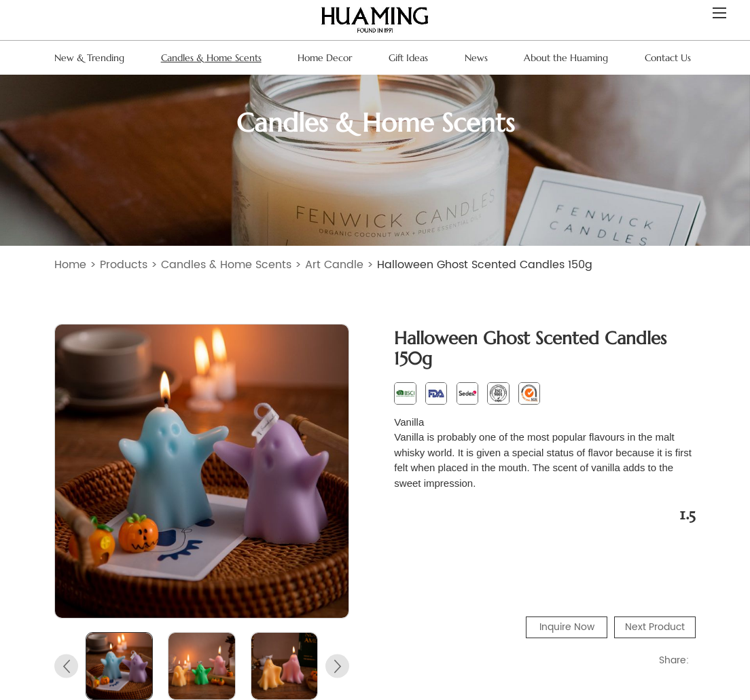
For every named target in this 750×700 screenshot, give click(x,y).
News (476, 58)
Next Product (655, 627)
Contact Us (668, 58)
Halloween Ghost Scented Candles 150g (485, 265)
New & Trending (89, 58)
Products (124, 265)
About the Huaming (566, 58)
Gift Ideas (408, 58)
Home (70, 265)
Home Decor (325, 58)
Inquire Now (567, 627)
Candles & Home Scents (211, 58)
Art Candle (334, 265)
